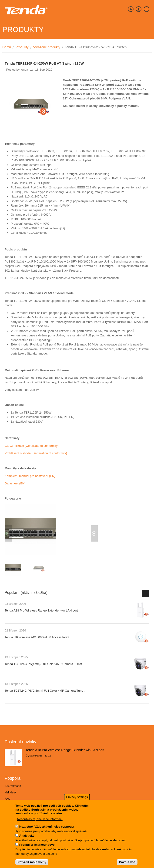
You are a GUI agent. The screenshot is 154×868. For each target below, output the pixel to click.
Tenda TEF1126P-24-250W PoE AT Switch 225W (44, 63)
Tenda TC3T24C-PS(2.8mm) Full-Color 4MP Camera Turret (45, 691)
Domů (7, 47)
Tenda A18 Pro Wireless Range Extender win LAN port (41, 610)
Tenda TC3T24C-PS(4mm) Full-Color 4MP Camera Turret (43, 664)
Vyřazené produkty (47, 47)
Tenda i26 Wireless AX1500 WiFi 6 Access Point (37, 637)
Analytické (27, 836)
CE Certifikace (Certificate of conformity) (32, 446)
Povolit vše (127, 863)
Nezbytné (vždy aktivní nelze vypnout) (47, 827)
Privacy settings (77, 798)
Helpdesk (10, 792)
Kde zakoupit (13, 786)
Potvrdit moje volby (32, 863)
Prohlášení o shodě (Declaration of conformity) (36, 453)
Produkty (22, 47)
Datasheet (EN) (15, 483)
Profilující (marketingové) (37, 845)
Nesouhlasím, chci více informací (40, 820)
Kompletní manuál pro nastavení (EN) (30, 476)
